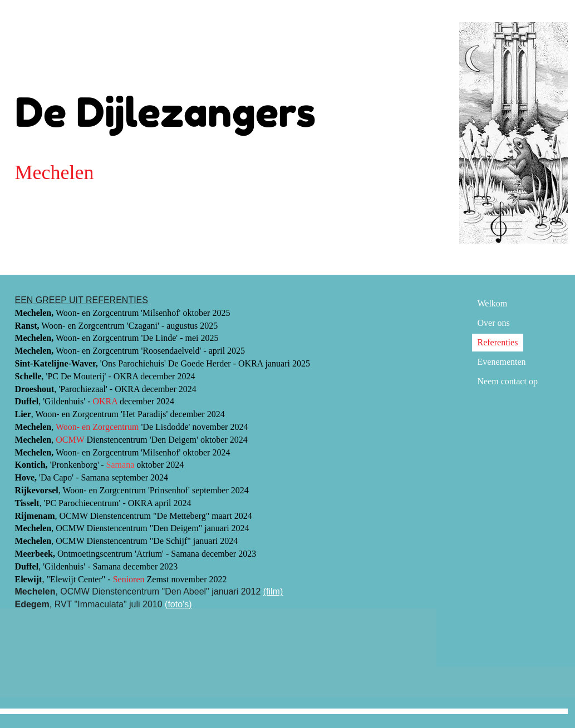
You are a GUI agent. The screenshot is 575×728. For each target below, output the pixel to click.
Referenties (498, 342)
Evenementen (502, 362)
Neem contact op (508, 381)
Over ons (494, 323)
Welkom (493, 303)
